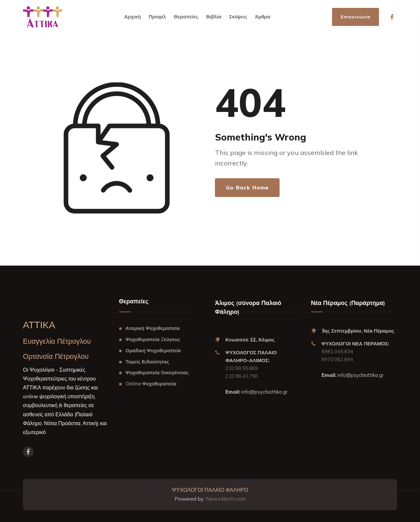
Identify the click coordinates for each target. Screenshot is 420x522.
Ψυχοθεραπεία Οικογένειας (157, 372)
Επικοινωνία (356, 17)
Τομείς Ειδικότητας (147, 362)
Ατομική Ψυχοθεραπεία (153, 328)
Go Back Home (247, 187)
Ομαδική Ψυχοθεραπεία (153, 350)
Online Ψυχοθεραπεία (151, 384)
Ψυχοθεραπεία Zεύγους (153, 339)
